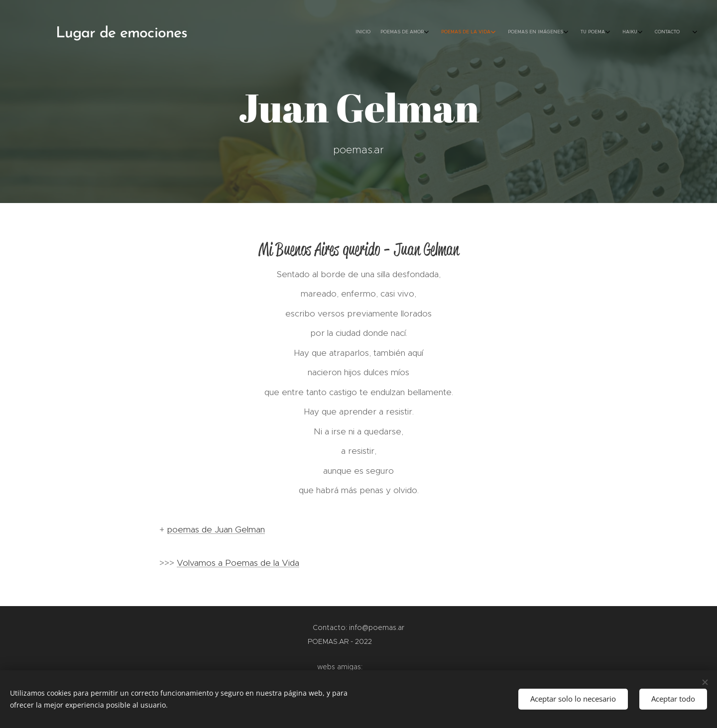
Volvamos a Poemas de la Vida (238, 563)
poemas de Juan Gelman (216, 529)
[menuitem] (591, 32)
